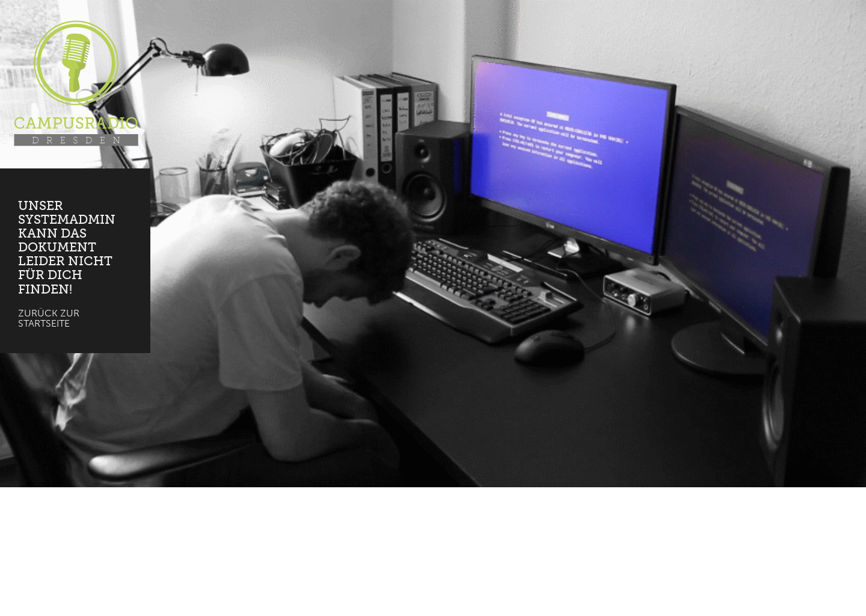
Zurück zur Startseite (49, 319)
